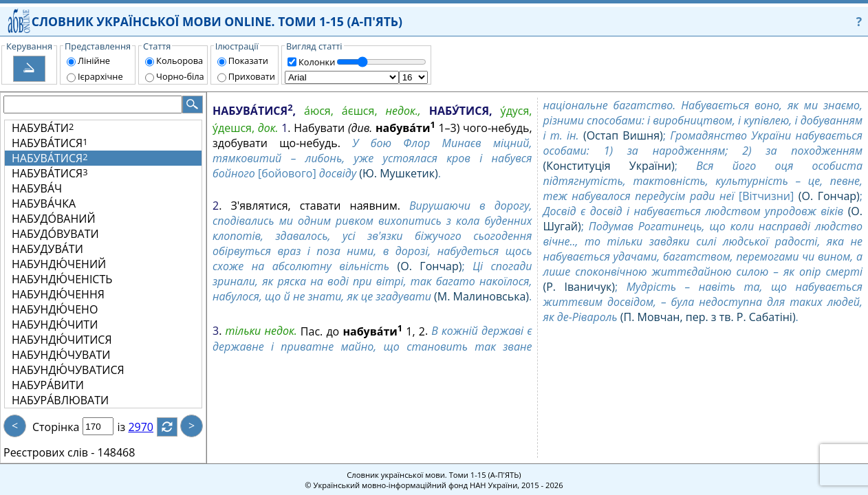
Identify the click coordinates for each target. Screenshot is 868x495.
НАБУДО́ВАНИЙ (54, 219)
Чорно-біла (180, 76)
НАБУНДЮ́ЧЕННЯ (58, 294)
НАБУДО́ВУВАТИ (55, 234)
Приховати (252, 76)
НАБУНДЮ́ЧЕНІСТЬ (62, 279)
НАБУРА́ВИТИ (48, 385)
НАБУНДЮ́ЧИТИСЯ (62, 340)
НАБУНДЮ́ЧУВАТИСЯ (68, 370)
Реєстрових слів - (49, 452)
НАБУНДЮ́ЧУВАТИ (61, 355)
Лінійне (94, 60)
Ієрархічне (100, 76)
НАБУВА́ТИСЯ (50, 143)
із (129, 427)
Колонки (317, 62)
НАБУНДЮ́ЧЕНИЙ (59, 264)
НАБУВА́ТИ (43, 128)
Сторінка (56, 427)
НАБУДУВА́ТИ (47, 249)
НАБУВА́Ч (37, 188)
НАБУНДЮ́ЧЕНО (55, 309)
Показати (248, 60)
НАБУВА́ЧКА (44, 203)
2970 (149, 427)
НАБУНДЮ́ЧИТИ (55, 324)
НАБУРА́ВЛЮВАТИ (60, 400)
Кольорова (180, 60)
